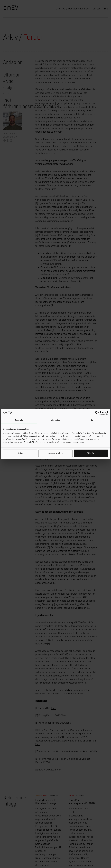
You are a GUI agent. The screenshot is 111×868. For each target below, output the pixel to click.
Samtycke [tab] (19, 420)
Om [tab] (92, 420)
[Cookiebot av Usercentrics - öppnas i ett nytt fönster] (97, 413)
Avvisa (20, 453)
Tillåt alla (91, 453)
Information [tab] (55, 420)
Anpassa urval (56, 453)
